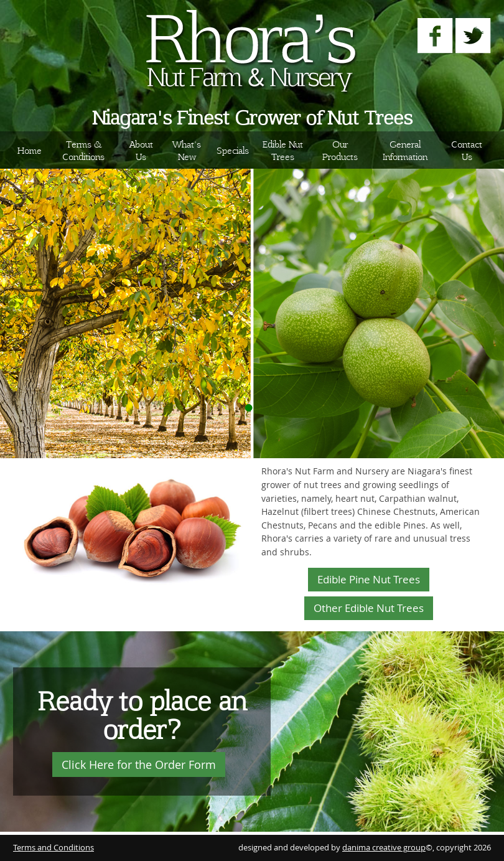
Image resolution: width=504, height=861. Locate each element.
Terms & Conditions (83, 150)
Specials (233, 150)
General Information (405, 150)
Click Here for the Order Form (139, 765)
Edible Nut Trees (283, 150)
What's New (187, 150)
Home (30, 150)
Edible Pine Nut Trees (369, 580)
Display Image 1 (249, 408)
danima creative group (384, 848)
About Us (141, 150)
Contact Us (467, 150)
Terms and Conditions (54, 848)
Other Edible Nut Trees (369, 608)
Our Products (340, 150)
